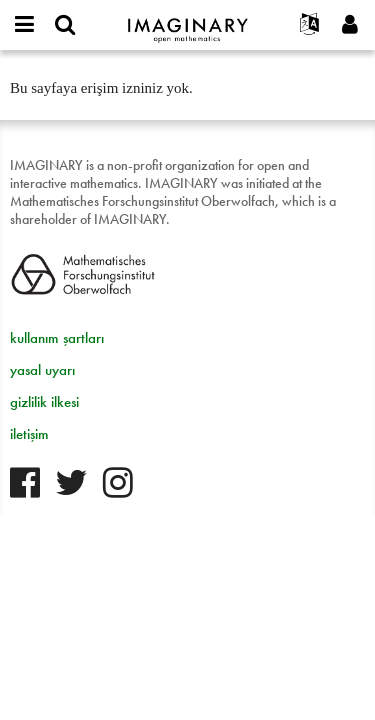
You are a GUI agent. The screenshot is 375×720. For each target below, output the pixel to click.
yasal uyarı (42, 370)
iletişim (29, 434)
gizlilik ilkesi (44, 402)
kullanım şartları (57, 338)
